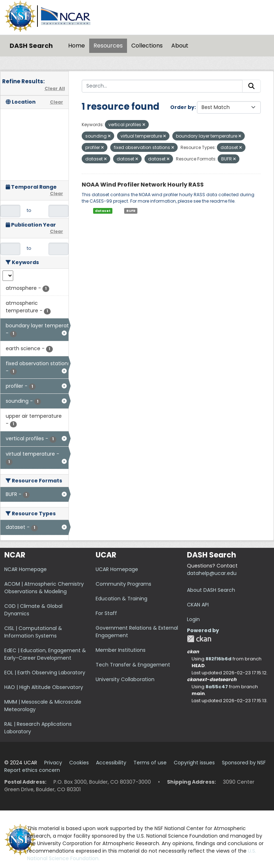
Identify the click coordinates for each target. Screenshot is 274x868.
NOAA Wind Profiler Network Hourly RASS (143, 185)
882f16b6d (219, 659)
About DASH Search (211, 590)
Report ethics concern (32, 770)
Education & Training (121, 599)
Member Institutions (121, 650)
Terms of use (150, 763)
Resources (108, 46)
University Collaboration (125, 679)
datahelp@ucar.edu (212, 573)
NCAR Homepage (26, 569)
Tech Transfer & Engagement (133, 665)
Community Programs (123, 584)
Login (193, 619)
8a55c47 (217, 687)
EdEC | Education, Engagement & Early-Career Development (45, 654)
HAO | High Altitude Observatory (44, 687)
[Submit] (252, 86)
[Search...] (162, 86)
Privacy (53, 763)
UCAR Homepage (117, 569)
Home (77, 46)
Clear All (55, 88)
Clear (57, 102)
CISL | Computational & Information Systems (33, 632)
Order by (182, 107)
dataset (103, 211)
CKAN (199, 639)
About (180, 46)
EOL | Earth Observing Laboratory (45, 673)
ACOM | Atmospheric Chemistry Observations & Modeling (44, 588)
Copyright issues (194, 763)
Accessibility (111, 763)
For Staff (106, 613)
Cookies (79, 763)
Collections (147, 46)
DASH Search (31, 46)
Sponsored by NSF (244, 763)
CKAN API (198, 605)
